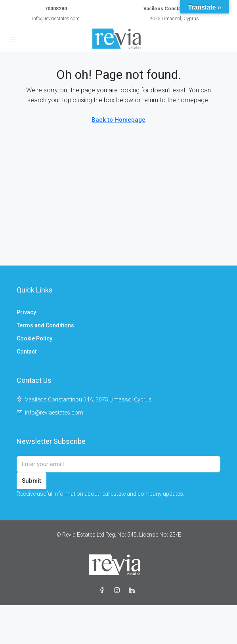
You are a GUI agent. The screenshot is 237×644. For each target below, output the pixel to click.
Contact (27, 352)
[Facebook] (103, 590)
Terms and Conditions (45, 325)
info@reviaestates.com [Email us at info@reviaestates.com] (54, 413)
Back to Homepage (118, 120)
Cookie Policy (34, 338)
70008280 (56, 9)
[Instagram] (118, 590)
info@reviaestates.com (56, 19)
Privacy (26, 312)
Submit (32, 481)
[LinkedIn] (134, 590)
